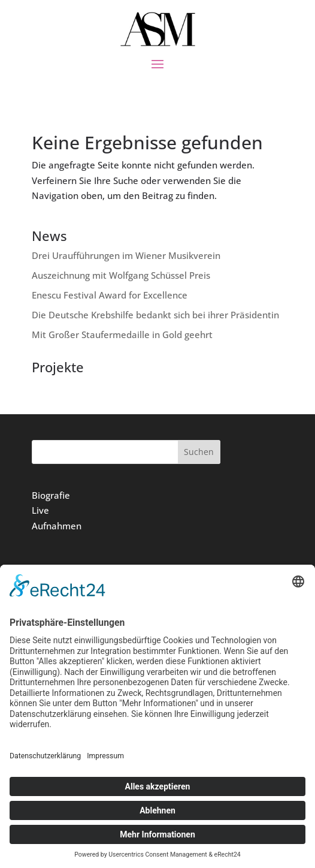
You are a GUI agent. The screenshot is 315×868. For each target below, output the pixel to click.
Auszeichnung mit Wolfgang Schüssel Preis (121, 275)
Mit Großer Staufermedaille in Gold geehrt (122, 334)
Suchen (199, 452)
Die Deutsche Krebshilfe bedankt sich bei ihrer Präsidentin (155, 315)
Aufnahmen (57, 526)
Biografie (51, 495)
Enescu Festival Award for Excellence (110, 295)
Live (40, 510)
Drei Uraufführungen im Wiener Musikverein (126, 255)
